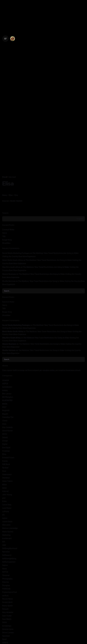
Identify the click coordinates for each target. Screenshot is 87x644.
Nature (5, 565)
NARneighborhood (10, 548)
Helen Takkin (7, 481)
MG (4, 542)
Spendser (6, 636)
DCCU (5, 434)
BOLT (4, 407)
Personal (6, 575)
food (4, 471)
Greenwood (7, 474)
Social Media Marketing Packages (16, 253)
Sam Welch (7, 619)
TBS (4, 236)
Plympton (6, 585)
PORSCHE (6, 589)
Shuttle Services (9, 281)
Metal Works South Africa (13, 260)
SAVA (4, 622)
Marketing (6, 535)
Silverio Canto (8, 629)
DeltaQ (5, 437)
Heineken (6, 478)
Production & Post (10, 592)
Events (5, 461)
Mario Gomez (8, 532)
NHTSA (5, 572)
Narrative (6, 552)
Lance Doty (7, 505)
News (5, 569)
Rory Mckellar (8, 612)
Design (5, 441)
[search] (82, 291)
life (4, 515)
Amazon (6, 380)
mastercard (7, 538)
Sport (4, 639)
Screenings (7, 626)
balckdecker (7, 387)
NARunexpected (9, 562)
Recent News (8, 599)
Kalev (4, 501)
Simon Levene (8, 633)
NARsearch (7, 555)
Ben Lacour (7, 394)
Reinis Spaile (7, 606)
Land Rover (7, 508)
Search (5, 213)
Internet (5, 491)
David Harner (7, 431)
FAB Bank (6, 464)
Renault (5, 609)
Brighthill (6, 411)
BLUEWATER (7, 400)
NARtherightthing (9, 559)
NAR (4, 545)
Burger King (7, 240)
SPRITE (5, 643)
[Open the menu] (5, 39)
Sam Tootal (7, 616)
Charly (5, 421)
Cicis (4, 424)
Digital (5, 444)
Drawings (6, 451)
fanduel (5, 468)
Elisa (4, 177)
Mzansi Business (9, 274)
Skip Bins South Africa (11, 267)
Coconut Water (8, 230)
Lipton (5, 518)
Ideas (4, 488)
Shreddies (6, 243)
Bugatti (5, 414)
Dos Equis (6, 448)
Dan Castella (7, 427)
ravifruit (5, 596)
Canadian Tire (8, 417)
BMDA (5, 404)
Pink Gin (6, 582)
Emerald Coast (8, 458)
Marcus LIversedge (10, 528)
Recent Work (7, 602)
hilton (5, 485)
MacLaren (6, 525)
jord (4, 498)
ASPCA (5, 384)
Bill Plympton (8, 397)
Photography (7, 579)
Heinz (5, 233)
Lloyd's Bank (7, 522)
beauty (5, 390)
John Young (7, 495)
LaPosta (6, 511)
